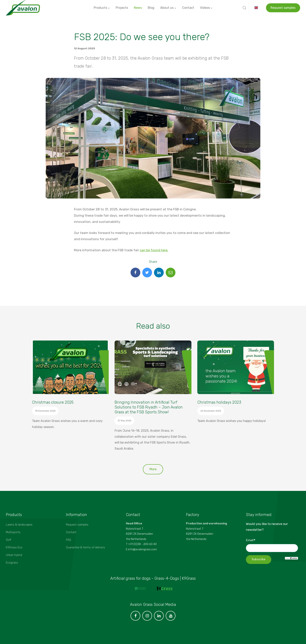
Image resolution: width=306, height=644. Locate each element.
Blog (151, 8)
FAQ (68, 540)
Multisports (13, 532)
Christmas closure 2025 (53, 402)
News (138, 8)
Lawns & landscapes (19, 525)
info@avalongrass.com (142, 549)
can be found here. (154, 250)
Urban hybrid (14, 555)
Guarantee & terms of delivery (85, 547)
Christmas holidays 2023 (219, 402)
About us (168, 8)
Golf (8, 540)
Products (102, 8)
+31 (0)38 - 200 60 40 (142, 544)
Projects (122, 8)
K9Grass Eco (14, 547)
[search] (245, 8)
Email (251, 540)
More (153, 469)
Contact (188, 8)
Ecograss (12, 563)
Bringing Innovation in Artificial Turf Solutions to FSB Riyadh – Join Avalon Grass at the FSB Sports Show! (149, 407)
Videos (206, 8)
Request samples (283, 8)
